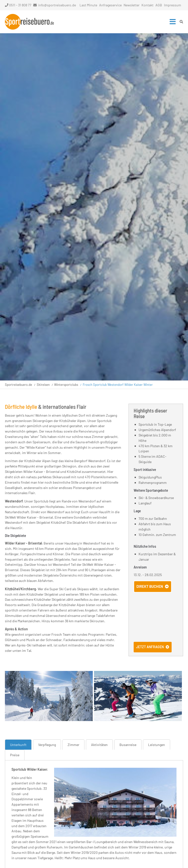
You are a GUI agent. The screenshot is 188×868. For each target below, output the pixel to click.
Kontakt (147, 5)
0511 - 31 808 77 (18, 5)
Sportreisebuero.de (18, 385)
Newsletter (132, 5)
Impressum (173, 5)
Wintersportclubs (66, 385)
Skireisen (43, 385)
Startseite (29, 22)
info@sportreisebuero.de (57, 5)
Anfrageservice (110, 5)
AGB (159, 5)
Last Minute (88, 5)
